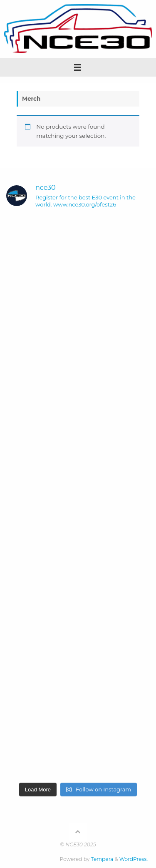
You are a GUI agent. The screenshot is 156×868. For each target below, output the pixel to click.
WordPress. (134, 859)
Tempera (102, 859)
